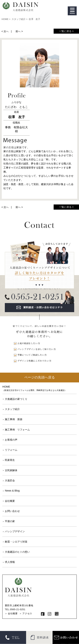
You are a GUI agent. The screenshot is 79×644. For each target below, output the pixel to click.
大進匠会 (10, 480)
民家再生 (10, 460)
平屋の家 (10, 521)
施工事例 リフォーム (17, 430)
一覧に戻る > (66, 31)
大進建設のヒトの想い (17, 552)
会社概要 (10, 501)
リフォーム (11, 450)
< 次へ (5, 31)
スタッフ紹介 (12, 409)
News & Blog (12, 491)
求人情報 (10, 562)
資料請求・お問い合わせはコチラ (43, 307)
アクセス (27, 614)
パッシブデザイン (15, 531)
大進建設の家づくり (16, 399)
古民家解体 (11, 470)
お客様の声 (11, 440)
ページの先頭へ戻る (40, 377)
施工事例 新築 (14, 419)
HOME (39, 388)
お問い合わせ (12, 511)
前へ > (19, 31)
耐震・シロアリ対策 (16, 542)
